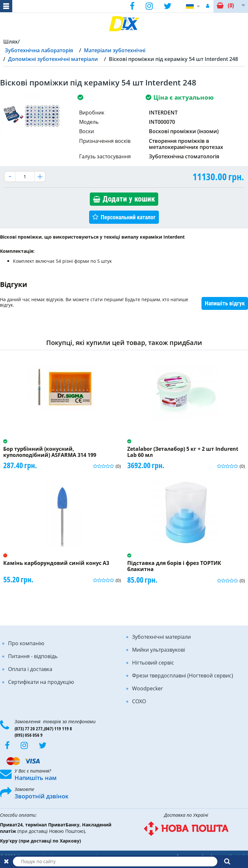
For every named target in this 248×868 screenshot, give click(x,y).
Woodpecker (148, 688)
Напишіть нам (36, 778)
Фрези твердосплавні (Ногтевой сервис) (183, 676)
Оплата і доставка (30, 669)
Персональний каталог (128, 217)
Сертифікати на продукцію (41, 682)
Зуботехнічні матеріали (161, 637)
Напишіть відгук (225, 303)
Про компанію (26, 643)
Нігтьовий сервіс (153, 663)
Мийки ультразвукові (159, 650)
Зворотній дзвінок (41, 796)
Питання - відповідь (33, 656)
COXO (139, 701)
